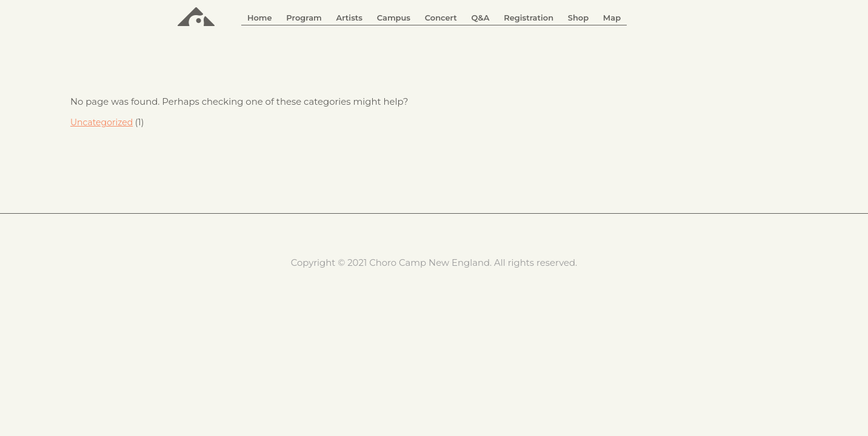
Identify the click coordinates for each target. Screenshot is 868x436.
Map (612, 18)
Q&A (480, 18)
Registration (529, 18)
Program (304, 18)
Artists (349, 18)
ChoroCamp (196, 15)
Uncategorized (102, 122)
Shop (578, 18)
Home (260, 18)
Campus (394, 18)
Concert (441, 18)
